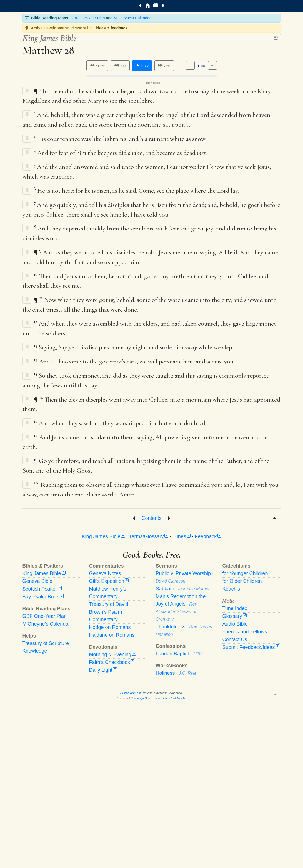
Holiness (176, 673)
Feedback (208, 536)
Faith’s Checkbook (112, 662)
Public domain (130, 693)
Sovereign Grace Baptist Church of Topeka (158, 698)
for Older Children (242, 581)
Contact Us (235, 639)
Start (97, 66)
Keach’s (231, 589)
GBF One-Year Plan (88, 18)
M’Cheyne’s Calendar (132, 18)
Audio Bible (235, 624)
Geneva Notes (105, 573)
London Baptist (179, 654)
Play (142, 66)
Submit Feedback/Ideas (251, 647)
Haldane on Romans (112, 635)
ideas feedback (112, 28)
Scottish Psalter (42, 589)
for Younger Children (245, 573)
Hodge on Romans (110, 627)
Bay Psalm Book (43, 597)
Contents (151, 518)
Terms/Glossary (149, 536)
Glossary (235, 616)
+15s (164, 66)
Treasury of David (109, 604)
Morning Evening (112, 654)
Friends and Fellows (245, 632)
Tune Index (235, 608)
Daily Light (103, 670)
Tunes (182, 536)
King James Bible (103, 536)
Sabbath (183, 589)
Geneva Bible (37, 581)
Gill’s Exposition (109, 581)
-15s (120, 66)
